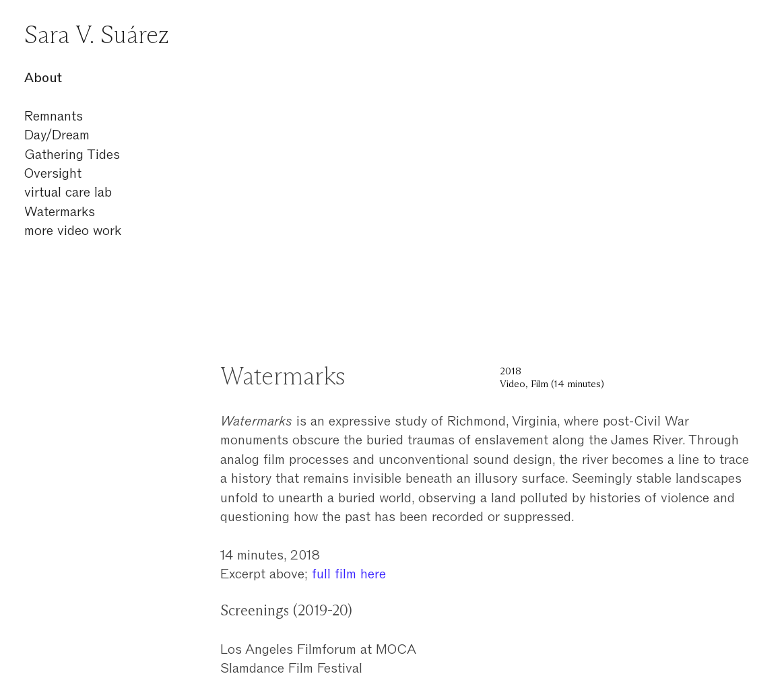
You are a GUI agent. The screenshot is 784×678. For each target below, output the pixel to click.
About (43, 77)
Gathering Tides (72, 154)
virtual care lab (68, 192)
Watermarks (60, 211)
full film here (349, 574)
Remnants (54, 116)
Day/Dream (57, 135)
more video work (73, 230)
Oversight (53, 173)
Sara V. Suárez (97, 36)
